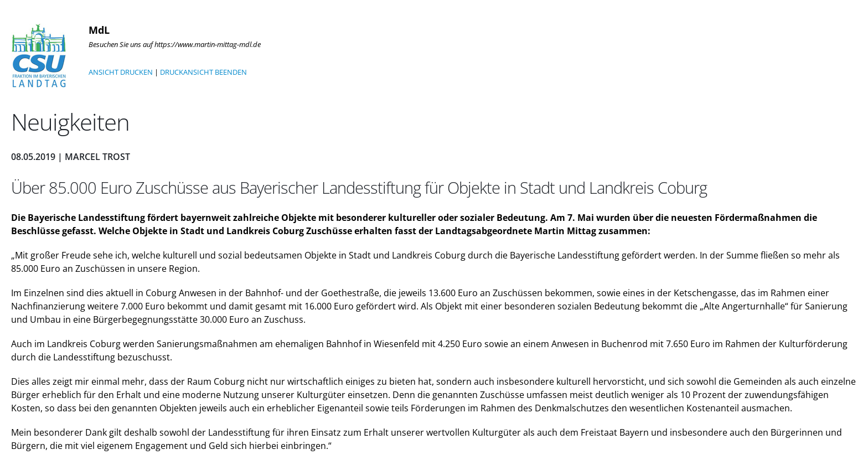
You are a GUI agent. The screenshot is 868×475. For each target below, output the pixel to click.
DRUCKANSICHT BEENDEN (203, 72)
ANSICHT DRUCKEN (121, 72)
